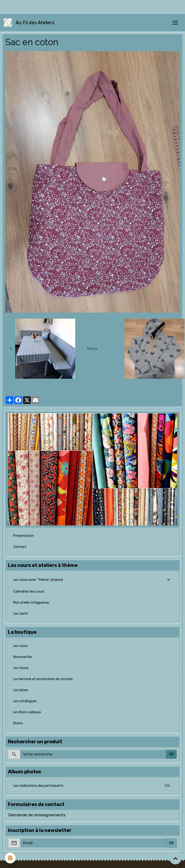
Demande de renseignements (37, 815)
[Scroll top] (175, 858)
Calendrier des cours (29, 592)
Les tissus (21, 668)
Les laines (21, 690)
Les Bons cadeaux (27, 712)
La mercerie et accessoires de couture (43, 679)
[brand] (30, 23)
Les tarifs (21, 614)
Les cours (21, 646)
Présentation (24, 536)
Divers (18, 723)
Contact (20, 547)
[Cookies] (10, 858)
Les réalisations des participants (92, 786)
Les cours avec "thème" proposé (38, 580)
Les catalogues (25, 701)
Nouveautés (23, 657)
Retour (92, 349)
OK (171, 754)
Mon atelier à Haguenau (31, 603)
